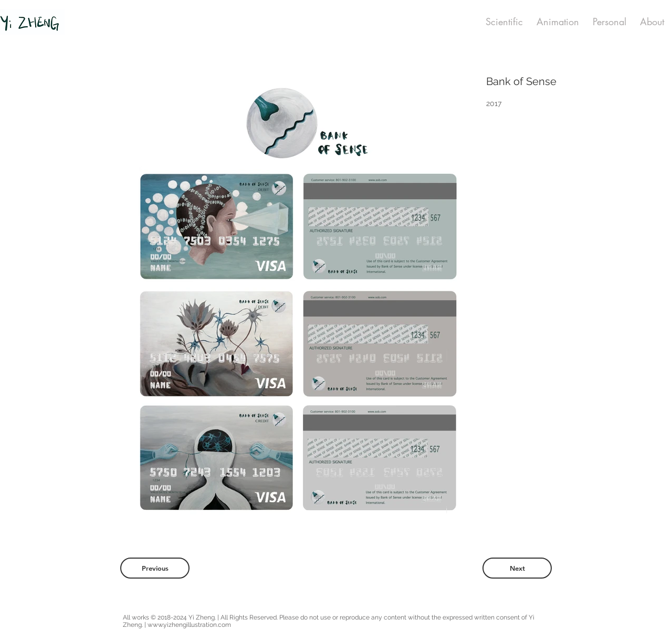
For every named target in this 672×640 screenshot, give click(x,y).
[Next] (517, 568)
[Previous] (155, 568)
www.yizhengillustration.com (189, 625)
